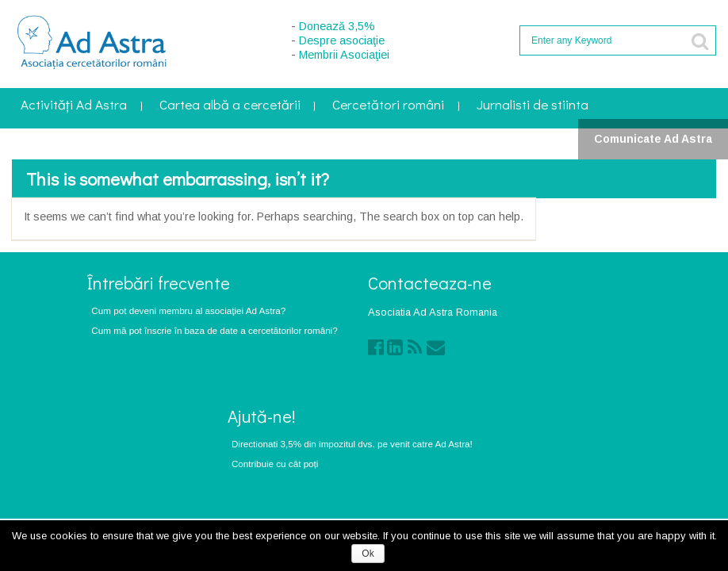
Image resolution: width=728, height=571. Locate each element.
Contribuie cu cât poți (275, 464)
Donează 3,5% (337, 26)
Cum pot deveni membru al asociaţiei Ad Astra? (188, 310)
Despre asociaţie (342, 40)
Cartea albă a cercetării (230, 106)
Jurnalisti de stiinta (533, 106)
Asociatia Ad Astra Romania (433, 312)
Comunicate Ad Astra (653, 139)
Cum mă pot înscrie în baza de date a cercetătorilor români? (214, 330)
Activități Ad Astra (74, 106)
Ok (368, 554)
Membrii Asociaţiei (344, 55)
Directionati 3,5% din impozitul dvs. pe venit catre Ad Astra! (352, 444)
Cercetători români (388, 106)
